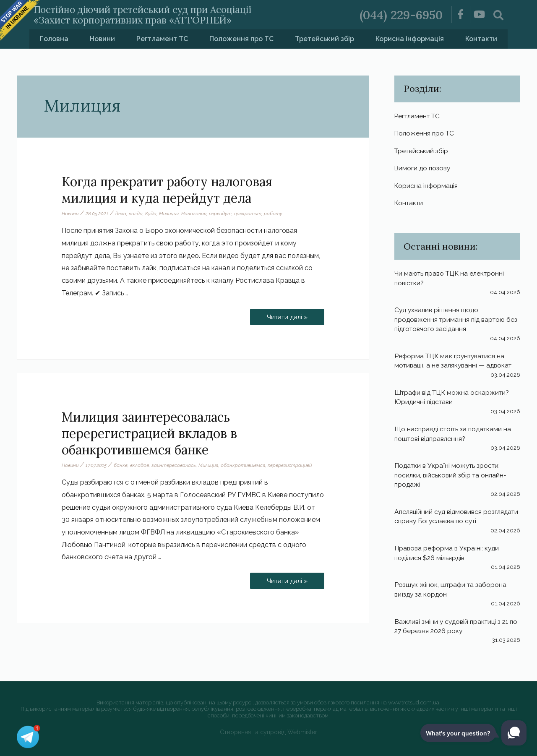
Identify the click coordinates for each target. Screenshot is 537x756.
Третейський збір (325, 39)
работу (278, 214)
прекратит (252, 214)
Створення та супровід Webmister (269, 732)
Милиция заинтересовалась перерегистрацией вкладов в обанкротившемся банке (149, 433)
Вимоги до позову (423, 169)
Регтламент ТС (162, 39)
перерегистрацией (296, 465)
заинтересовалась (176, 465)
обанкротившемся (248, 465)
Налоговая (197, 214)
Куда (152, 214)
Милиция (171, 214)
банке (122, 465)
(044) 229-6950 (399, 15)
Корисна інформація (410, 39)
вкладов (141, 465)
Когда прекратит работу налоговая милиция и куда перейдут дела (167, 190)
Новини (102, 39)
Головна (54, 39)
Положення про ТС (241, 39)
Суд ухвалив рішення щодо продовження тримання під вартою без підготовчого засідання (452, 322)
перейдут (224, 214)
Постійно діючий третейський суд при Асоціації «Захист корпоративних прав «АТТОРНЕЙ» (158, 14)
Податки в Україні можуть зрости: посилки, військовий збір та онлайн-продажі (452, 477)
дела (122, 214)
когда (137, 214)
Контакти (481, 39)
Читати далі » (286, 315)
